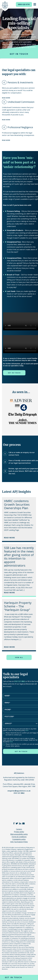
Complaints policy (19, 839)
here (27, 730)
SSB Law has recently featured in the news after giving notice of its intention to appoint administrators (19, 557)
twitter (17, 823)
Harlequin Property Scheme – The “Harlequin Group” (18, 606)
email (23, 823)
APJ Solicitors (5, 6)
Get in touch (19, 54)
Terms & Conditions (19, 837)
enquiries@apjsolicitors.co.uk (19, 791)
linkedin (20, 823)
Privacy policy (19, 832)
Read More (9, 538)
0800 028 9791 (24, 4)
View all (19, 657)
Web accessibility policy (19, 834)
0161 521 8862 (20, 681)
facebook (14, 823)
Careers (19, 829)
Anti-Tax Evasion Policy (19, 842)
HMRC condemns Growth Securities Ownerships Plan (17, 504)
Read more (6, 98)
